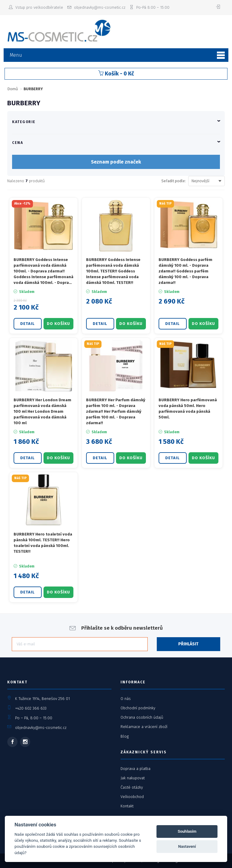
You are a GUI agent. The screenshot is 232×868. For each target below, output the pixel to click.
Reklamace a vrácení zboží (144, 727)
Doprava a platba (135, 769)
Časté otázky (132, 787)
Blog (125, 736)
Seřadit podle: (174, 181)
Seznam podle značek (116, 162)
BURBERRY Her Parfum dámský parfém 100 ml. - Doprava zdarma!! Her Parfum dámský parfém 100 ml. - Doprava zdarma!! (116, 411)
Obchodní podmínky (138, 708)
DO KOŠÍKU (58, 324)
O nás (126, 699)
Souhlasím (187, 831)
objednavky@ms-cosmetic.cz (41, 728)
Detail (27, 324)
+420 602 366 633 (31, 708)
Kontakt (127, 806)
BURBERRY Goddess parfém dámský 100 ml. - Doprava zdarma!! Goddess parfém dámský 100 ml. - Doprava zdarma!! (185, 271)
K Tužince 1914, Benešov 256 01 (42, 699)
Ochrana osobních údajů (142, 717)
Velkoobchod (132, 797)
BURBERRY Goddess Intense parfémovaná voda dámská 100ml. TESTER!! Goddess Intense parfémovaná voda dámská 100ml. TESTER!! (113, 271)
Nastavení (187, 846)
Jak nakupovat (133, 778)
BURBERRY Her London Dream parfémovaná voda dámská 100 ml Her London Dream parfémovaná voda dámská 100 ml (42, 411)
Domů (13, 89)
